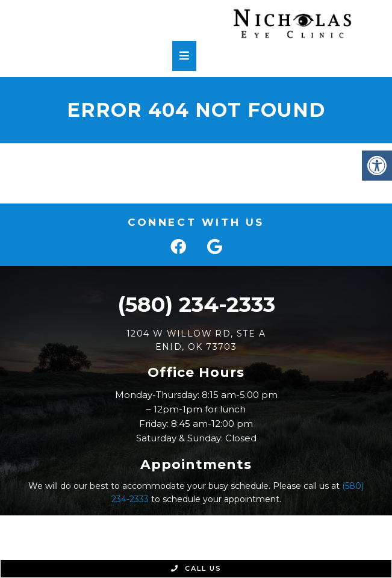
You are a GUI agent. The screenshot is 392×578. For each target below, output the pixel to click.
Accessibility (284, 536)
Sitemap (229, 536)
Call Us (196, 568)
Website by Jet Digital (266, 551)
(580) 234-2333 (196, 304)
